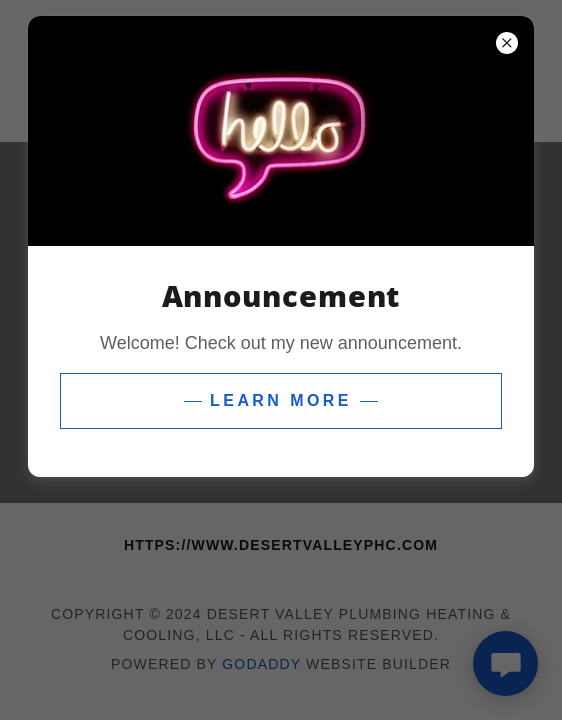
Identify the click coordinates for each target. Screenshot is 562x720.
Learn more (281, 400)
